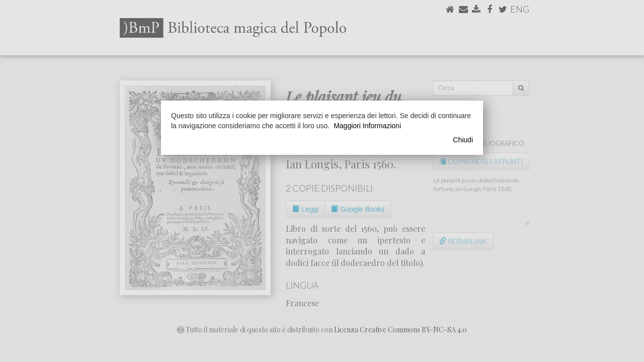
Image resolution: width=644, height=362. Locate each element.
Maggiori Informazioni (367, 126)
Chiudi (463, 140)
